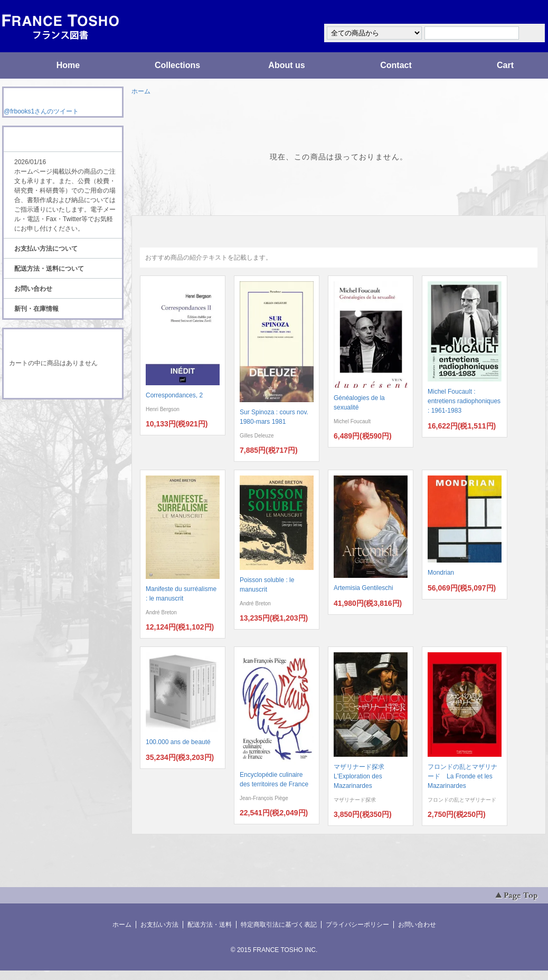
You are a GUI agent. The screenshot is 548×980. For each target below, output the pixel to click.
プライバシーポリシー (357, 925)
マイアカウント (514, 12)
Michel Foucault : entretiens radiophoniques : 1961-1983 (464, 401)
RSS (46, 419)
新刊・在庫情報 (36, 309)
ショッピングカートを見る (62, 384)
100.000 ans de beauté (178, 742)
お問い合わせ (33, 289)
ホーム (141, 91)
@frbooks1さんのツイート (41, 111)
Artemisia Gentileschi (363, 588)
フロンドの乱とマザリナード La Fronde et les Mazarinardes (462, 776)
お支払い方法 (159, 925)
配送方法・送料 (210, 925)
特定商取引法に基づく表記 (279, 925)
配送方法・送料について (49, 269)
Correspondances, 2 (174, 395)
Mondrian (441, 573)
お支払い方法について (46, 249)
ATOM (53, 429)
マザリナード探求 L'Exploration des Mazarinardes (362, 776)
